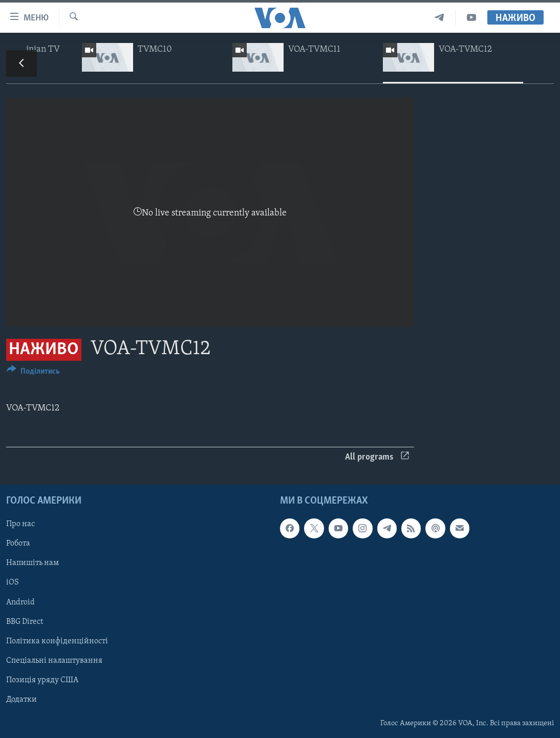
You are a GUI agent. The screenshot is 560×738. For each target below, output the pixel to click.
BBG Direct (25, 622)
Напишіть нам (33, 563)
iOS (13, 583)
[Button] (33, 373)
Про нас (20, 524)
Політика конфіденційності (57, 641)
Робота (18, 544)
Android (20, 602)
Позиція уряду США (42, 680)
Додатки (21, 700)
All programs (377, 457)
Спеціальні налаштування (54, 661)
